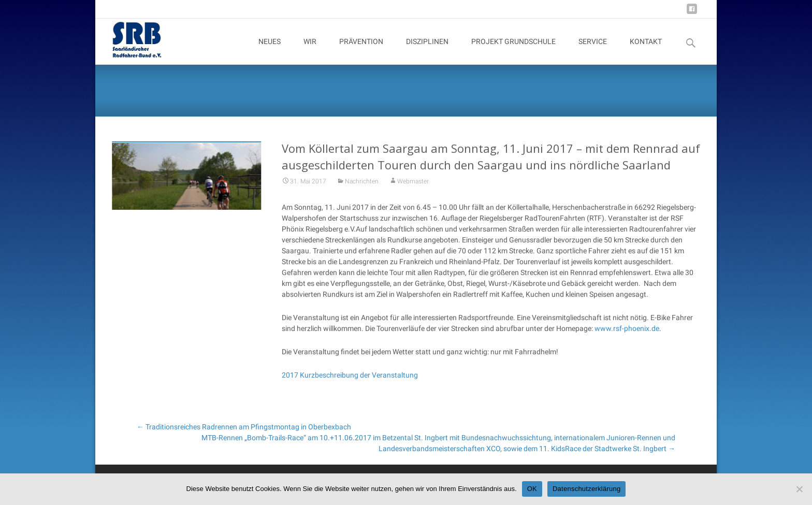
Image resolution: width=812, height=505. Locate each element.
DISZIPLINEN (427, 51)
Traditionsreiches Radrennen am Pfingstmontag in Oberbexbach (244, 427)
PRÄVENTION (361, 51)
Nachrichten (362, 187)
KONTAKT (646, 51)
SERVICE (593, 51)
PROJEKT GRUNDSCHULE (513, 51)
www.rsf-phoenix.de (627, 335)
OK (532, 489)
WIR (310, 51)
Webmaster (413, 187)
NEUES (270, 51)
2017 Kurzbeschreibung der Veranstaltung (350, 381)
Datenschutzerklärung (586, 489)
